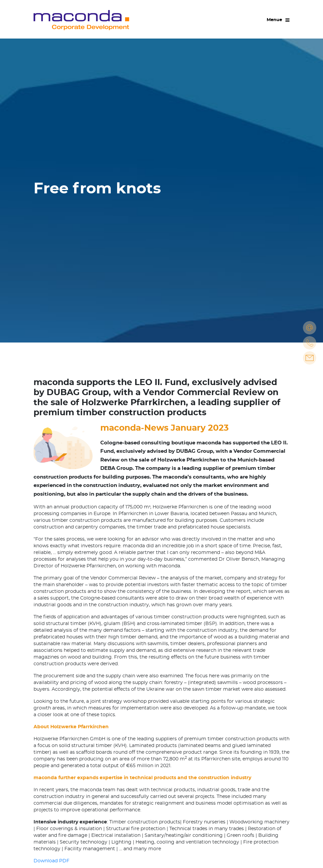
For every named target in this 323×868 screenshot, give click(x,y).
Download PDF (51, 861)
